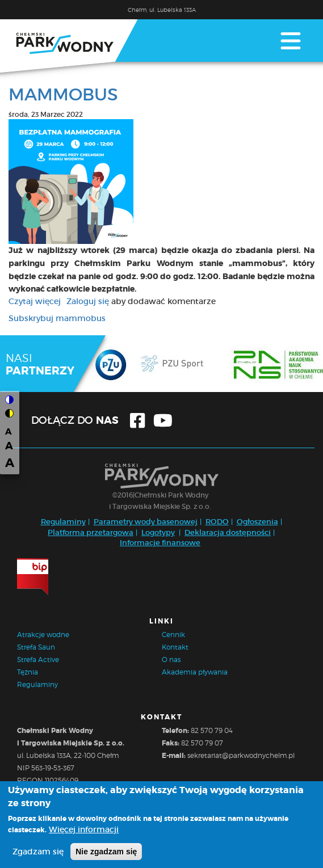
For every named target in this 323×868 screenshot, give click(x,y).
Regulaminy (63, 522)
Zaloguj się (88, 301)
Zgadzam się (38, 853)
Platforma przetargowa (91, 532)
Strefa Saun (36, 647)
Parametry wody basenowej (146, 522)
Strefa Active (38, 660)
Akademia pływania (195, 672)
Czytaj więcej (35, 301)
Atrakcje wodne (43, 635)
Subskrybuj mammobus (57, 318)
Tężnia (28, 672)
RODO (217, 522)
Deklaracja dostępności (228, 532)
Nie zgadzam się (106, 853)
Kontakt (175, 647)
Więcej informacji (84, 831)
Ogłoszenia (257, 522)
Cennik (173, 635)
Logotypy (158, 532)
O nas (171, 660)
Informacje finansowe (160, 543)
